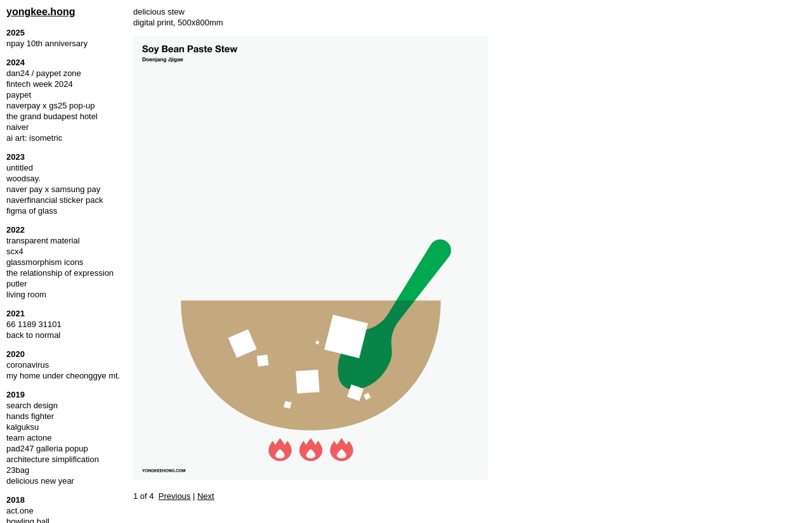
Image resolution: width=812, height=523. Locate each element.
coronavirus (28, 365)
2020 (16, 354)
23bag (18, 470)
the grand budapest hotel (52, 116)
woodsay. (23, 178)
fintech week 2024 (40, 84)
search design (32, 405)
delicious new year (40, 481)
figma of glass (32, 211)
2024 (16, 62)
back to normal (33, 335)
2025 (16, 33)
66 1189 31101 (34, 324)
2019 (16, 395)
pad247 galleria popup (47, 449)
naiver (17, 127)
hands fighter (30, 416)
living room (26, 294)
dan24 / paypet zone (44, 73)
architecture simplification (53, 459)
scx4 (15, 251)
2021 (16, 313)
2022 (16, 230)
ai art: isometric (34, 138)
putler (17, 284)
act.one (20, 511)
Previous (175, 496)
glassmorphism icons (45, 262)
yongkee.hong (41, 12)
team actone (29, 438)
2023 (16, 157)
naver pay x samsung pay (53, 189)
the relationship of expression (60, 273)
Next (206, 496)
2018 (16, 500)
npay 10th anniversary (47, 43)
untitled (20, 168)
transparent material (43, 241)
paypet (19, 95)
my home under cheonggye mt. (63, 376)
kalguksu (23, 427)
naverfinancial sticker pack (55, 200)
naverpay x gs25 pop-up (50, 106)
